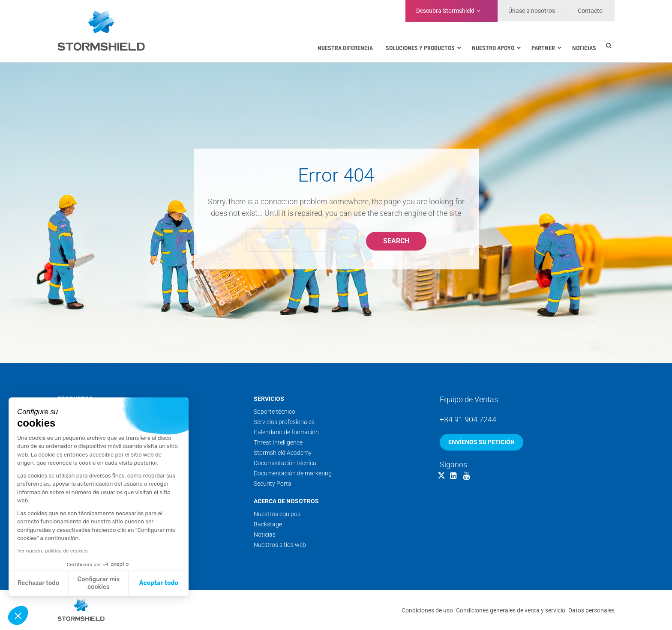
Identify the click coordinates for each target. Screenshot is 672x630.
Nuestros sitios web (280, 545)
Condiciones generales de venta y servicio (511, 610)
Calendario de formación (286, 432)
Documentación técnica (285, 463)
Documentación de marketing (293, 473)
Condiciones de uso (427, 610)
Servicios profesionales (284, 422)
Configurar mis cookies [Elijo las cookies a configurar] (99, 583)
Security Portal (273, 484)
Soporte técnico (274, 412)
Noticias (265, 534)
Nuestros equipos (277, 514)
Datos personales (591, 610)
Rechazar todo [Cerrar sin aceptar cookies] (38, 583)
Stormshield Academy (283, 453)
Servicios (269, 399)
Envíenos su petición (481, 442)
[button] (18, 615)
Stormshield (445, 11)
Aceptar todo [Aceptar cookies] (159, 583)
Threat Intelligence (278, 442)
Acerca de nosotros (286, 501)
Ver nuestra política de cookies (52, 551)
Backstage (268, 524)
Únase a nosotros (532, 11)
